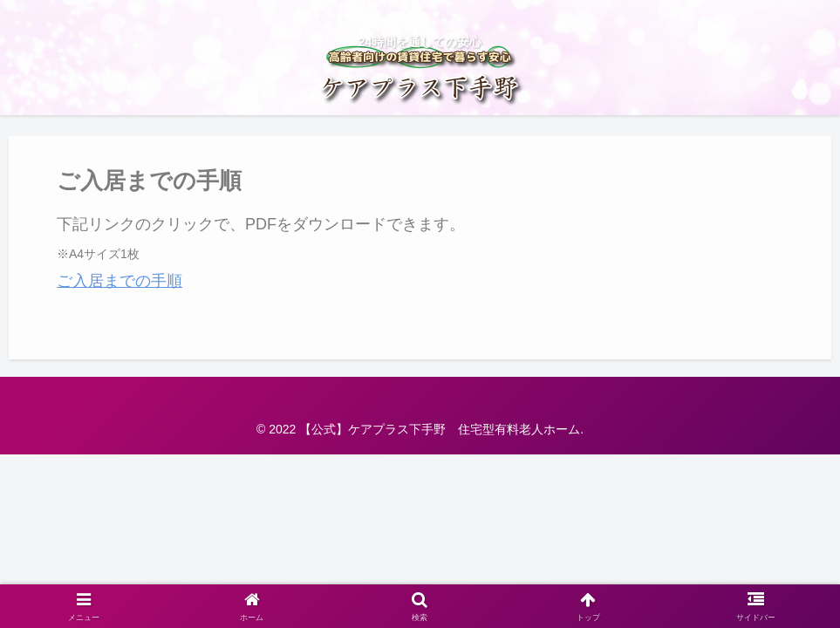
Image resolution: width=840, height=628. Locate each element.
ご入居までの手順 (120, 281)
